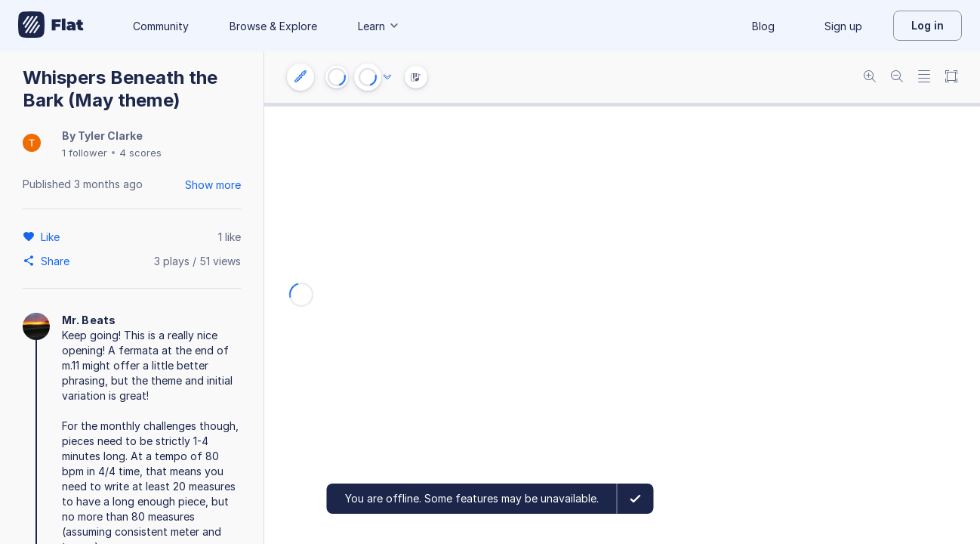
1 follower (85, 153)
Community (161, 26)
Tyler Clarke (110, 136)
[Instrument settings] (300, 77)
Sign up (843, 26)
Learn (379, 26)
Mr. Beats (89, 320)
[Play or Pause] (368, 77)
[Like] (52, 236)
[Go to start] (337, 77)
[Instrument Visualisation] (416, 77)
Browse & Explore (273, 26)
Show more (213, 185)
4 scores (140, 153)
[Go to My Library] (51, 26)
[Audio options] (387, 77)
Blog (763, 26)
